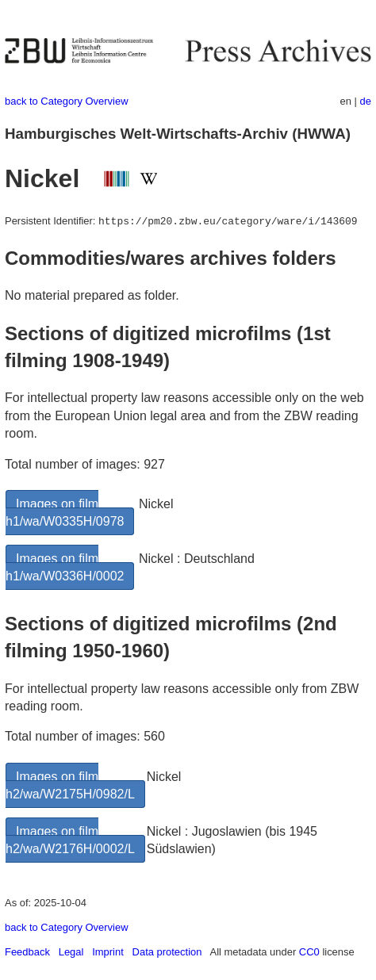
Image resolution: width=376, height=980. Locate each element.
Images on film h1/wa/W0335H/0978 (65, 513)
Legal (71, 952)
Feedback (27, 952)
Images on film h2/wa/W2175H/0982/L (70, 785)
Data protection (167, 952)
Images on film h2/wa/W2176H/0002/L (70, 840)
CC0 (309, 952)
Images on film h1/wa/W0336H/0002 (65, 567)
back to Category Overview (67, 101)
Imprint (108, 952)
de (366, 101)
